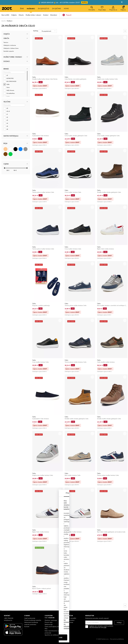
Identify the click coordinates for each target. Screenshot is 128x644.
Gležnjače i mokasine (10, 45)
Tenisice (6, 42)
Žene (22, 8)
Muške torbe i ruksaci (33, 15)
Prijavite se (113, 8)
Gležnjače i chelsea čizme (11, 48)
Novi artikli (5, 15)
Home (66, 8)
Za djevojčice (43, 8)
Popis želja (102, 8)
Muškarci (31, 8)
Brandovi (54, 15)
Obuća (21, 15)
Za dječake (56, 8)
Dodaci (46, 15)
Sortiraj (36, 31)
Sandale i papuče (9, 51)
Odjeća (14, 15)
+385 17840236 (9, 618)
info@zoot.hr (8, 620)
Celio (34, 77)
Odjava (123, 8)
